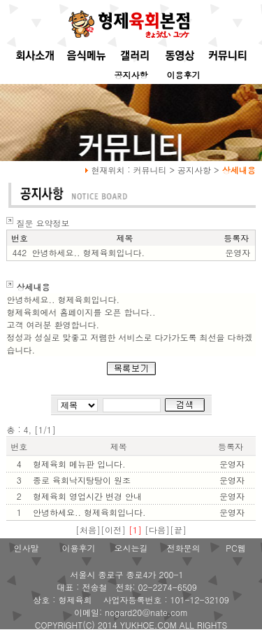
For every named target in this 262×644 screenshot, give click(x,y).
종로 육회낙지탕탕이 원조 (82, 480)
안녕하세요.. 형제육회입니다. (89, 512)
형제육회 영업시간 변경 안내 (87, 496)
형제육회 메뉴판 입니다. (79, 464)
